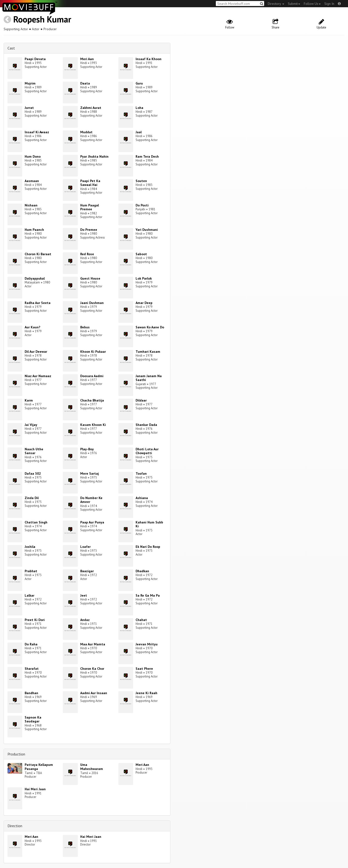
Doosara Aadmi (92, 376)
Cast (11, 48)
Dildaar (141, 400)
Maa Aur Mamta (93, 644)
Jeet (84, 595)
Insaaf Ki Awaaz (37, 132)
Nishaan (31, 205)
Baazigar (87, 571)
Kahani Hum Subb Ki (149, 524)
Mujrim (30, 83)
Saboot (141, 254)
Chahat (141, 620)
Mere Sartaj (90, 473)
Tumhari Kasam (148, 352)
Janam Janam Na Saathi (149, 378)
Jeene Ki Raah (146, 693)
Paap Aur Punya (92, 522)
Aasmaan (32, 181)
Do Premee (89, 230)
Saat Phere (144, 669)
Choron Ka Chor (92, 669)
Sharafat (32, 669)
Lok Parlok (144, 278)
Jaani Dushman (92, 303)
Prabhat (31, 571)
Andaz (85, 620)
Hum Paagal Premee (90, 207)
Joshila (30, 547)
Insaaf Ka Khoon (149, 59)
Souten (141, 181)
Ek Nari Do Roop (148, 547)
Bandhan (31, 693)
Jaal (139, 132)
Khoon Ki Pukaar (93, 352)
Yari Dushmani (147, 230)
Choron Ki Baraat (38, 254)
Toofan (141, 473)
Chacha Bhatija (92, 400)
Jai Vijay (31, 425)
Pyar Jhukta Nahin (94, 156)
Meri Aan (87, 59)
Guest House (90, 278)
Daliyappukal (35, 278)
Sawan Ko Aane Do (150, 327)
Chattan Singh (36, 522)
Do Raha (31, 644)
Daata (85, 83)
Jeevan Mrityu (147, 644)
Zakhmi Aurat (91, 108)
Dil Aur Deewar (36, 352)
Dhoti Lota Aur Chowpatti (147, 451)
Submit (294, 4)
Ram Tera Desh (147, 156)
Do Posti (142, 205)
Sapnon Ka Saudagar (33, 719)
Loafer (85, 547)
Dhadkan (142, 571)
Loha (139, 108)
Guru (139, 83)
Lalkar (29, 595)
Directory (276, 4)
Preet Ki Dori (35, 620)
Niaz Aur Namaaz (38, 376)
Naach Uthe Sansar (34, 451)
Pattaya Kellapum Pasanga (39, 767)
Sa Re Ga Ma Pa (148, 595)
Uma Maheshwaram (92, 767)
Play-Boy (87, 449)
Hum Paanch (34, 230)
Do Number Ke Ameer (91, 500)
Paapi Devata (35, 59)
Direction (15, 826)
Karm (29, 400)
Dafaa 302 (33, 473)
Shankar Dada (146, 425)
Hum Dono (33, 156)
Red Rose (87, 254)
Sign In (329, 4)
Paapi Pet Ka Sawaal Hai (90, 183)
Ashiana (142, 498)
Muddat (86, 132)
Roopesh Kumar (42, 19)
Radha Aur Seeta (38, 303)
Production (16, 754)
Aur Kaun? (33, 327)
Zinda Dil (32, 498)
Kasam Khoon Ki (93, 425)
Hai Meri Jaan (35, 789)
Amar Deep (144, 303)
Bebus (85, 327)
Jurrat (29, 108)
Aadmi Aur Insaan (94, 693)
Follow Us (312, 4)
